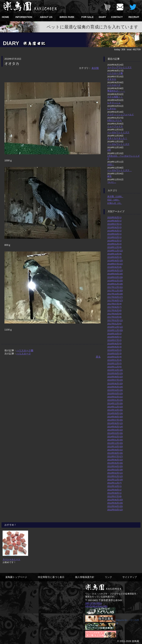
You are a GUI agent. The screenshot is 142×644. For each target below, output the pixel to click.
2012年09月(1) (114, 490)
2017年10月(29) (115, 294)
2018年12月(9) (114, 247)
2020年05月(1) (114, 217)
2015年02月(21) (115, 397)
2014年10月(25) (115, 410)
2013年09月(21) (115, 450)
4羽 (109, 150)
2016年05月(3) (114, 347)
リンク (108, 577)
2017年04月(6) (114, 314)
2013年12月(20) (115, 443)
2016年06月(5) (114, 343)
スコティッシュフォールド (121, 114)
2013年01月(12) (115, 476)
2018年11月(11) (115, 250)
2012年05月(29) (115, 503)
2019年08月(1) (114, 221)
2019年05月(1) (114, 231)
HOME (5, 17)
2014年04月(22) (115, 430)
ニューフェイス (115, 126)
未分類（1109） (115, 196)
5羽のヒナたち (115, 120)
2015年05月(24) (115, 387)
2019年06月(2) (114, 227)
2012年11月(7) (114, 483)
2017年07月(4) (114, 304)
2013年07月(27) (115, 456)
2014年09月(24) (115, 413)
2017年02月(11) (115, 320)
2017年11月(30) (115, 290)
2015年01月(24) (115, 400)
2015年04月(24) (115, 390)
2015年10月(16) (115, 370)
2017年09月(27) (115, 297)
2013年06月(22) (115, 460)
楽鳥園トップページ (16, 577)
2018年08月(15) (115, 260)
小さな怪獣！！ (115, 97)
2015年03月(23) (115, 393)
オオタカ (112, 79)
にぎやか (112, 109)
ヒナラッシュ (114, 103)
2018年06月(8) (114, 267)
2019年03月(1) (114, 237)
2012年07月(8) (114, 496)
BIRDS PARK (67, 17)
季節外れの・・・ (116, 91)
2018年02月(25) (115, 280)
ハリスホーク (24, 354)
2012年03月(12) (115, 510)
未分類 (95, 68)
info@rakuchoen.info (96, 606)
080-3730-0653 (93, 603)
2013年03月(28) (115, 470)
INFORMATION (24, 17)
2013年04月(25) (115, 466)
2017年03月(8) (114, 317)
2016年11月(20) (115, 330)
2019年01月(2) (114, 244)
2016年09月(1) (114, 337)
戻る (98, 357)
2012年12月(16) (115, 480)
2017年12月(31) (115, 287)
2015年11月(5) (114, 367)
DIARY (102, 17)
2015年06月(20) (115, 383)
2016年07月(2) (114, 340)
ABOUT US (46, 17)
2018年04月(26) (115, 274)
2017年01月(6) (114, 324)
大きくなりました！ (117, 138)
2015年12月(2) (114, 363)
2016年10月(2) (114, 334)
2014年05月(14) (115, 426)
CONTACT (117, 17)
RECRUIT (134, 17)
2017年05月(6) (114, 310)
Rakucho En (122, 620)
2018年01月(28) (115, 284)
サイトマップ (130, 577)
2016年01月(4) (114, 360)
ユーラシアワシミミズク (119, 67)
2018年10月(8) (114, 254)
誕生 (109, 176)
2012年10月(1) (114, 486)
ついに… (112, 182)
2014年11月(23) (115, 407)
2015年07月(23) (115, 380)
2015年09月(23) (115, 373)
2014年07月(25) (115, 420)
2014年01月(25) (115, 440)
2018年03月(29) (115, 277)
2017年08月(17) (115, 300)
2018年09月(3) (114, 257)
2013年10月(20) (115, 446)
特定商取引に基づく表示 (51, 577)
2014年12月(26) (115, 403)
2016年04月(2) (114, 350)
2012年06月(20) (115, 500)
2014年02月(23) (115, 436)
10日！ (111, 164)
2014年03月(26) (115, 433)
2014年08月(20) (115, 417)
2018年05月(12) (115, 270)
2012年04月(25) (115, 506)
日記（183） (114, 200)
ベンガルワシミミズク (118, 132)
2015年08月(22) (115, 377)
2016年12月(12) (115, 327)
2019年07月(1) (114, 224)
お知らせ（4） (115, 203)
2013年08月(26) (115, 453)
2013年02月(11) (115, 473)
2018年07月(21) (115, 264)
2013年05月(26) (115, 463)
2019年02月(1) (114, 241)
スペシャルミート (11, 559)
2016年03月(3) (114, 353)
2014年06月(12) (115, 423)
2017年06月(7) (114, 307)
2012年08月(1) (114, 493)
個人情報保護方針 (85, 577)
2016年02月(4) (114, 357)
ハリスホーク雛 (25, 350)
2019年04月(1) (114, 234)
